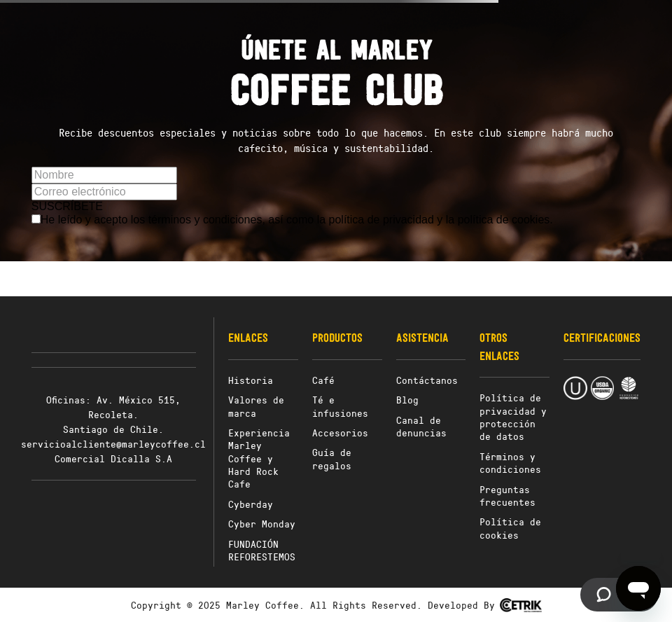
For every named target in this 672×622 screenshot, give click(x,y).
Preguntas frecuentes (507, 496)
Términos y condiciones (510, 463)
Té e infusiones (340, 406)
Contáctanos (427, 380)
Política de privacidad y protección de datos (513, 417)
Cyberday (251, 504)
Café (323, 380)
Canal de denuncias (421, 426)
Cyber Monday (262, 524)
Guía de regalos (332, 458)
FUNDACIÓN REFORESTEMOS (262, 550)
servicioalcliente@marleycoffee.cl (113, 444)
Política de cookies (510, 528)
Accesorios (340, 433)
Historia (251, 380)
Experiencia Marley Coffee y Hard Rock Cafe (259, 458)
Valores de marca (256, 406)
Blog (407, 400)
